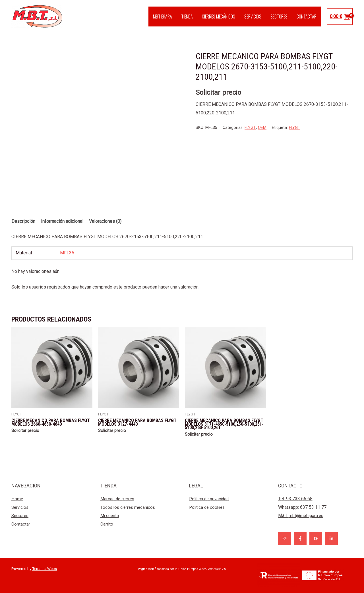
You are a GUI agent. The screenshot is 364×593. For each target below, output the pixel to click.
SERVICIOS (253, 17)
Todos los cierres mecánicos (129, 507)
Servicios (21, 507)
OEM (262, 128)
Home (17, 499)
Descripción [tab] (23, 221)
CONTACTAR (307, 17)
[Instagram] (285, 539)
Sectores (20, 515)
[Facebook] (300, 539)
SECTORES (279, 17)
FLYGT (250, 128)
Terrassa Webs (45, 569)
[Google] (316, 539)
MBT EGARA (163, 17)
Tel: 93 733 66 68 (295, 499)
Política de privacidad (211, 499)
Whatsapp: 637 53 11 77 (302, 507)
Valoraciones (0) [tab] (105, 221)
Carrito (107, 524)
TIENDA (187, 17)
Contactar (21, 524)
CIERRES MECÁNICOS (219, 17)
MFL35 (67, 253)
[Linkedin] (331, 539)
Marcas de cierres (118, 499)
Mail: (302, 515)
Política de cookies (208, 507)
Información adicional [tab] (62, 221)
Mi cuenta (110, 515)
